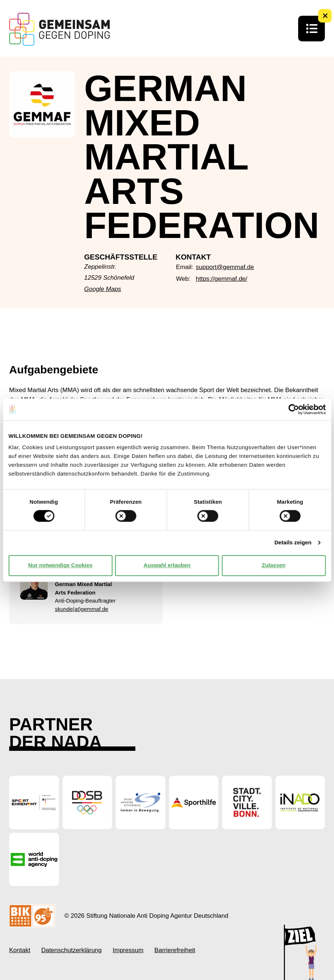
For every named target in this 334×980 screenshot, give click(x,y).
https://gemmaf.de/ (222, 279)
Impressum (128, 950)
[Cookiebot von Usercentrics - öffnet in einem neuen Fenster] (294, 409)
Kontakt (20, 950)
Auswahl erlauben (167, 565)
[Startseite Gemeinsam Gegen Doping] (59, 29)
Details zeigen (293, 543)
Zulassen (273, 565)
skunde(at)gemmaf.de (82, 609)
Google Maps (103, 289)
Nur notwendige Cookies (60, 565)
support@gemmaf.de (225, 267)
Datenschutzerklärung (72, 950)
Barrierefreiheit (175, 950)
